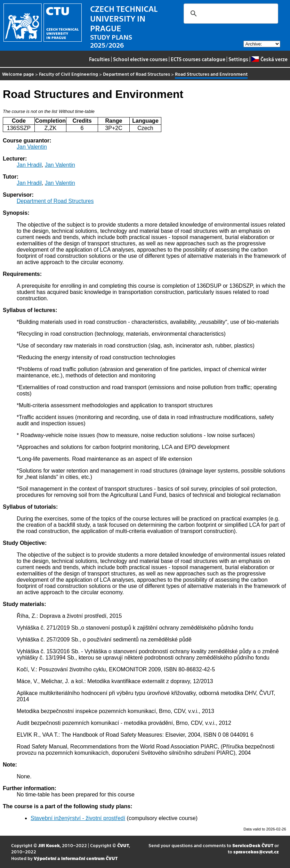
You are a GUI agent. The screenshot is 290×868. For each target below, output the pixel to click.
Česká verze (269, 59)
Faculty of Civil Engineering (69, 74)
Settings (238, 59)
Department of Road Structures (136, 74)
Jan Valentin (32, 147)
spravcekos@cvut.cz (256, 851)
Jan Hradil (29, 165)
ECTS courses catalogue (198, 59)
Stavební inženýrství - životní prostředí (78, 818)
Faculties (99, 59)
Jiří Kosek (49, 845)
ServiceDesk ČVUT (253, 845)
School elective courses (140, 59)
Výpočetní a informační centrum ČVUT (76, 858)
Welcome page (18, 74)
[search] (230, 14)
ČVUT (123, 845)
